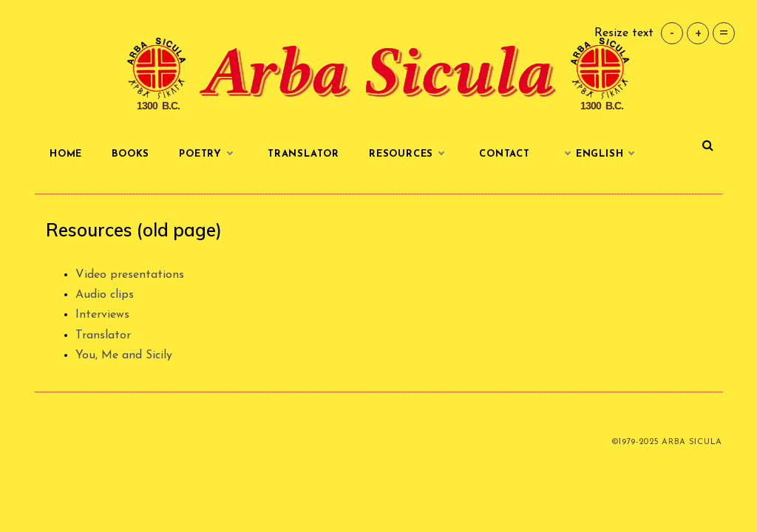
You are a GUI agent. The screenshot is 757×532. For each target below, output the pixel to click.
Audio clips (105, 295)
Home (66, 154)
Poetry (208, 154)
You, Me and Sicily (124, 355)
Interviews (102, 315)
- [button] (672, 33)
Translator (303, 154)
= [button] (724, 33)
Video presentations (130, 275)
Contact (505, 154)
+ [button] (698, 33)
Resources (409, 154)
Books (130, 154)
